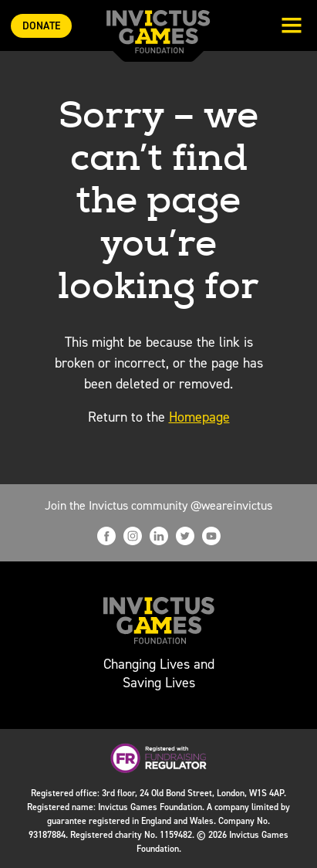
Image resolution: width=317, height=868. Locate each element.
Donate (41, 26)
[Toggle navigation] (292, 27)
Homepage (199, 417)
